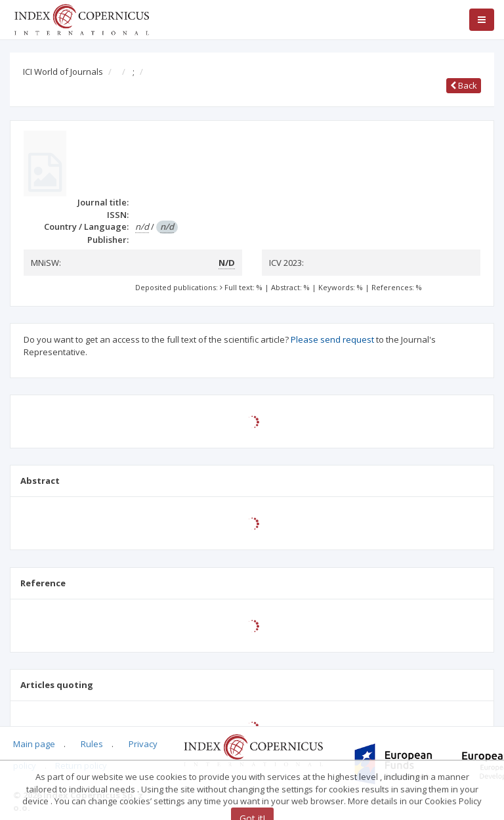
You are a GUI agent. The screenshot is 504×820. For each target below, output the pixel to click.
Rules (92, 744)
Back (464, 85)
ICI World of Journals (63, 72)
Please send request (332, 339)
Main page (34, 744)
